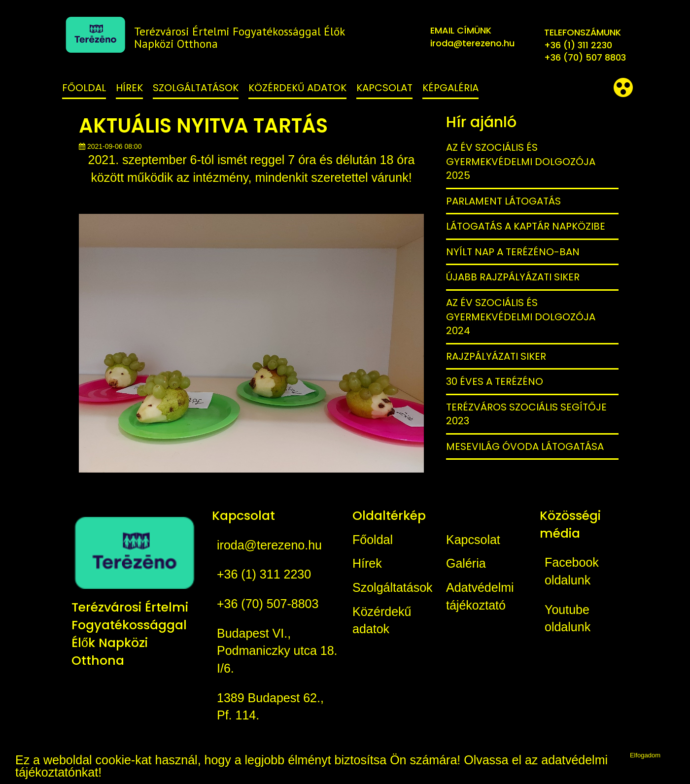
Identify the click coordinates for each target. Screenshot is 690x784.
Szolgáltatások (196, 88)
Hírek (129, 88)
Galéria (466, 563)
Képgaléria (450, 88)
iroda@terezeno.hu (472, 43)
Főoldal (84, 88)
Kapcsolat (384, 88)
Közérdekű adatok (297, 88)
